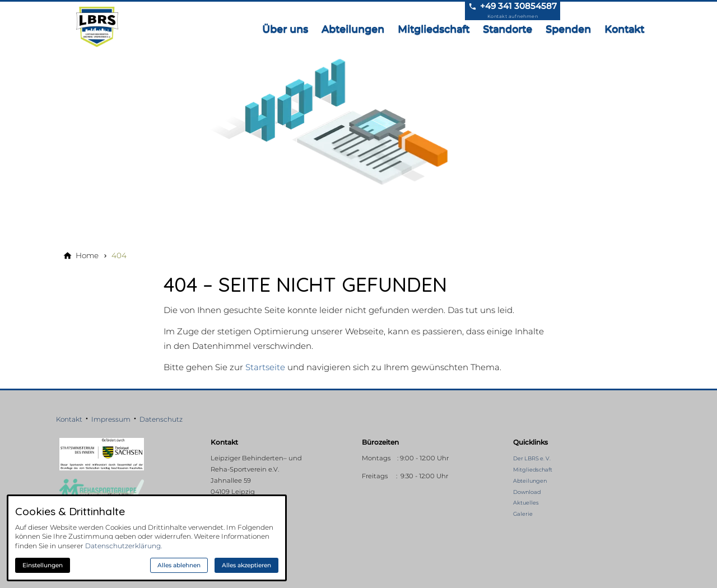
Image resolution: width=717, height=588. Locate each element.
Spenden (568, 29)
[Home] (87, 255)
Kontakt (624, 29)
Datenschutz (161, 419)
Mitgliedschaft (434, 29)
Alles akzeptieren (246, 565)
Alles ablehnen (179, 565)
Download (527, 492)
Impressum (111, 419)
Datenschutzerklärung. (124, 546)
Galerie (523, 514)
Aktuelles (526, 503)
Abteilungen (353, 29)
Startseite (265, 367)
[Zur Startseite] (100, 27)
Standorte (508, 29)
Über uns (285, 29)
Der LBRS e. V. (532, 458)
